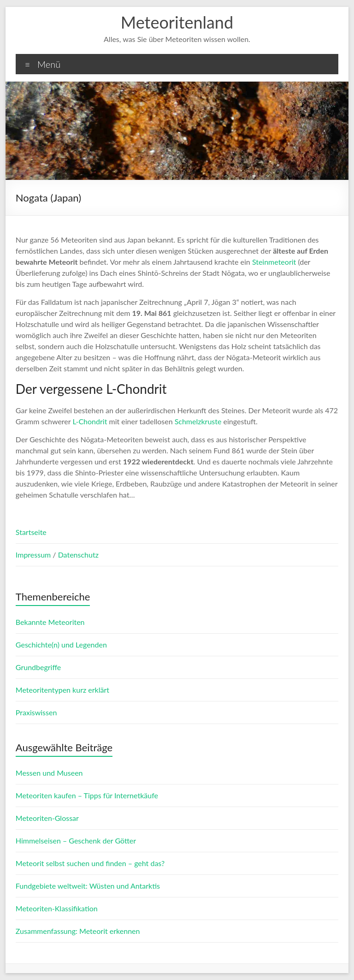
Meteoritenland (177, 22)
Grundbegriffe (38, 667)
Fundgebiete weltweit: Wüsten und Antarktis (88, 886)
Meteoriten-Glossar (47, 818)
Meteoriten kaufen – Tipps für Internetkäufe (87, 795)
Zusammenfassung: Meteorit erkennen (78, 931)
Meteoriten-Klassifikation (57, 908)
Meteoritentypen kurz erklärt (62, 690)
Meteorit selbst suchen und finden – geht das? (90, 863)
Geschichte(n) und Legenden (61, 644)
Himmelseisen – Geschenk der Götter (76, 840)
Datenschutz (78, 555)
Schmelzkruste (198, 421)
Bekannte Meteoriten (50, 622)
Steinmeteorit (274, 262)
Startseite (31, 532)
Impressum (34, 555)
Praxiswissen (36, 712)
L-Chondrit (90, 421)
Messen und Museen (49, 773)
